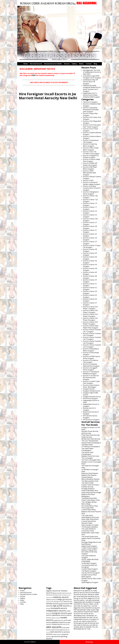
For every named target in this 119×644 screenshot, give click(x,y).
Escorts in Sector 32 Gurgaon (90, 235)
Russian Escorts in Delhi (53, 64)
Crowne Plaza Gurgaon (90, 569)
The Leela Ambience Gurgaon (89, 557)
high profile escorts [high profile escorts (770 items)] (61, 606)
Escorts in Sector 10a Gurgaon (90, 197)
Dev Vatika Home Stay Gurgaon (89, 553)
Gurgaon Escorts (89, 389)
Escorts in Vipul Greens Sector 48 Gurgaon (91, 386)
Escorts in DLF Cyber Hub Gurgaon (92, 118)
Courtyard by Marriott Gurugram (89, 566)
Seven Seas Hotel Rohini (90, 519)
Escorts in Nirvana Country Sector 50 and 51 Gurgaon (92, 188)
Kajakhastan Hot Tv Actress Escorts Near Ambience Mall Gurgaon (91, 95)
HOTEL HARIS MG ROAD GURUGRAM (90, 560)
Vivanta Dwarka (87, 477)
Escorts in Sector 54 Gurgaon (90, 292)
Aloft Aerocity (86, 433)
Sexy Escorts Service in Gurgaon (91, 413)
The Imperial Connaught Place (90, 467)
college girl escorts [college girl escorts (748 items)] (64, 599)
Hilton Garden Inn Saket (90, 525)
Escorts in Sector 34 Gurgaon (90, 239)
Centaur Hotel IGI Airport (90, 485)
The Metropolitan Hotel (90, 481)
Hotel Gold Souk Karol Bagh (91, 492)
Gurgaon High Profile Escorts (90, 394)
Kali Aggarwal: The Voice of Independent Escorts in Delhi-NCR (92, 72)
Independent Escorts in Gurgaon (91, 405)
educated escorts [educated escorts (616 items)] (59, 602)
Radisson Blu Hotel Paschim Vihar (91, 513)
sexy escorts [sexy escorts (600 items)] (66, 624)
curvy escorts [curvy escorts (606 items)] (50, 602)
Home (26, 64)
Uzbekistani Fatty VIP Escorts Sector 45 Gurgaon (90, 82)
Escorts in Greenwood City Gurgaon (91, 141)
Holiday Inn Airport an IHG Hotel (91, 428)
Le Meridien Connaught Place (90, 470)
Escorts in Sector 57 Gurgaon (90, 304)
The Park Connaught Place (91, 460)
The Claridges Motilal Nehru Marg (89, 503)
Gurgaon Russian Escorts (92, 397)
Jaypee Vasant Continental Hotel (91, 539)
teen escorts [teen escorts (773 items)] (56, 632)
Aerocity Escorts (36, 64)
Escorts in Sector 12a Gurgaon (90, 200)
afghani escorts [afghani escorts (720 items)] (52, 591)
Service (67, 64)
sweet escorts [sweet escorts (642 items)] (55, 630)
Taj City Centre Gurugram (91, 573)
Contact (89, 64)
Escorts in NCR (88, 180)
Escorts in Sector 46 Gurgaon (90, 277)
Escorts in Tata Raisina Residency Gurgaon (91, 373)
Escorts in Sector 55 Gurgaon (90, 296)
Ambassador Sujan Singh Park (90, 534)
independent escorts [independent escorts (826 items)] (56, 611)
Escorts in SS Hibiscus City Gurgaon (91, 361)
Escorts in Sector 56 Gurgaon (90, 300)
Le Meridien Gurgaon (89, 563)
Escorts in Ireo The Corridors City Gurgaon (91, 153)
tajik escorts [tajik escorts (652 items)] (64, 630)
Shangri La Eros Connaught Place (91, 463)
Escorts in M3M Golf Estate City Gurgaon (90, 164)
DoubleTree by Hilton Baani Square (89, 576)
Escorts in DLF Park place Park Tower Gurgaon (92, 126)
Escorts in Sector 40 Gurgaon (90, 258)
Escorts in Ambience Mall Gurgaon (92, 105)
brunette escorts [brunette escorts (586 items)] (66, 595)
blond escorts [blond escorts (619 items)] (50, 595)
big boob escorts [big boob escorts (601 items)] (67, 593)
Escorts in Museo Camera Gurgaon (92, 178)
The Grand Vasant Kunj (90, 536)
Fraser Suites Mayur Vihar (91, 500)
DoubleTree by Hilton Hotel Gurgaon (91, 579)
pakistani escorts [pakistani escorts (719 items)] (58, 622)
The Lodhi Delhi (87, 515)
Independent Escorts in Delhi (91, 401)
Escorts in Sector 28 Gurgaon (90, 227)
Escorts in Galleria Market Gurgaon (92, 134)
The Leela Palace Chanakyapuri (87, 449)
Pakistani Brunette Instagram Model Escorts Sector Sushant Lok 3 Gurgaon (92, 88)
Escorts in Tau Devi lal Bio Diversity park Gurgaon (91, 377)
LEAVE (33, 75)
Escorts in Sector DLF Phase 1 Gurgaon (90, 308)
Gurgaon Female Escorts (92, 391)
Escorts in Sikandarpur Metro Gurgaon (91, 350)
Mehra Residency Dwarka (90, 479)
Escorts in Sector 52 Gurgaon (90, 289)
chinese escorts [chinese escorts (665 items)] (51, 600)
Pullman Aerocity (87, 487)
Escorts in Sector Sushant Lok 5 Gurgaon (92, 346)
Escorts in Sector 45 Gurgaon (90, 273)
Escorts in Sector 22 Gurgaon (90, 212)
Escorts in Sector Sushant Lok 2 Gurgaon (92, 334)
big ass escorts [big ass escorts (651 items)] (57, 593)
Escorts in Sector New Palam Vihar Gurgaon (91, 327)
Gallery (74, 64)
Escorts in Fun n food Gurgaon (90, 130)
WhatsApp (89, 642)
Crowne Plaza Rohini (89, 521)
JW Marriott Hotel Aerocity (91, 439)
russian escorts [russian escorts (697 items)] (57, 624)
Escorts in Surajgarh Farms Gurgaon (90, 369)
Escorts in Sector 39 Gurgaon (90, 254)
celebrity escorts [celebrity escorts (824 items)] (61, 597)
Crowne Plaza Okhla (89, 510)
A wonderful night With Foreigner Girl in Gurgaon (92, 77)
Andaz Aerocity (87, 437)
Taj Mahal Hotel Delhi (89, 498)
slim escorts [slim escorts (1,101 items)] (54, 627)
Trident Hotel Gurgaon (90, 548)
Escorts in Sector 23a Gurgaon (90, 220)
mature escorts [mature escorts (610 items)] (56, 618)
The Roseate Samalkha (90, 527)
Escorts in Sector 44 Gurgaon (90, 269)
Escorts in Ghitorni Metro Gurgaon (92, 137)
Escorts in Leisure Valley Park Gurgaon (91, 160)
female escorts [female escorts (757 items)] (52, 604)
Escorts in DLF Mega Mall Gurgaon (92, 122)
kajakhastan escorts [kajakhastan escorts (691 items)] (59, 615)
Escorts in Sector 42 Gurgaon (90, 262)
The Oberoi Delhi (88, 483)
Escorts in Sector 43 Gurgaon (90, 266)
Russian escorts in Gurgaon (89, 409)
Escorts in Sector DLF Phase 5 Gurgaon (90, 323)
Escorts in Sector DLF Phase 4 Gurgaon (90, 319)
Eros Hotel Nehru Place (90, 506)
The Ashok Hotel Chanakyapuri (87, 453)
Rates (81, 64)
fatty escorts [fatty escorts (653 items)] (68, 601)
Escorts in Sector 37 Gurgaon (90, 243)
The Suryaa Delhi (88, 508)
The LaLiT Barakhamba (90, 441)
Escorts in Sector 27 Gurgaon (90, 223)
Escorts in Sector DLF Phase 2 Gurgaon (90, 311)
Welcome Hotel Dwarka (90, 473)
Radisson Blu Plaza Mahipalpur (88, 495)
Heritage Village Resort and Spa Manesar (91, 543)
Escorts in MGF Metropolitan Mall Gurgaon (89, 173)
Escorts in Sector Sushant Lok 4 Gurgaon (92, 342)
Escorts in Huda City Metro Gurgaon (90, 145)
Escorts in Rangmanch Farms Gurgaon (91, 193)
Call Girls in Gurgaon (90, 102)
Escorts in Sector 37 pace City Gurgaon (92, 246)
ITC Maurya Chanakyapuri (91, 447)
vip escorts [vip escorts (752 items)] (56, 636)
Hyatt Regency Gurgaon (90, 582)
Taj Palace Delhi (87, 445)
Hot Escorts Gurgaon (90, 398)
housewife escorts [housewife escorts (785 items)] (59, 608)
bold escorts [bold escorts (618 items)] (58, 595)
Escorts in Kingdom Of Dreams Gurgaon (91, 156)
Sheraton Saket (87, 523)
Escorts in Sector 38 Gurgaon (90, 250)
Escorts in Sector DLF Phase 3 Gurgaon (90, 315)
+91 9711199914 (30, 642)
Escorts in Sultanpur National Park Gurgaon (91, 365)
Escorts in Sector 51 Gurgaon (90, 285)
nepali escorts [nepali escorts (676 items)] (58, 620)
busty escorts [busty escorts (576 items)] (49, 598)
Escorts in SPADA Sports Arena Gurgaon (92, 357)
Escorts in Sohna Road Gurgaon (91, 354)
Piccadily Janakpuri (88, 489)
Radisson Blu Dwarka (89, 475)
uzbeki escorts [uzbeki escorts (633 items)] (57, 634)
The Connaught (87, 458)
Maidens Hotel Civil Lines (90, 456)
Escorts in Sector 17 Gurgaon (90, 208)
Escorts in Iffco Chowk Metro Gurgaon (91, 149)
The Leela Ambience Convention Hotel (89, 530)
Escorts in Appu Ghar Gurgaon (90, 114)
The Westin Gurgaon (89, 571)
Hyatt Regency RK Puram (90, 517)
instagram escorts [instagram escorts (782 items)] (59, 613)
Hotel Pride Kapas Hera (90, 491)
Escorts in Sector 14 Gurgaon (90, 204)
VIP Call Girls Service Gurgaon (90, 417)
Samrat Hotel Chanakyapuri (91, 443)
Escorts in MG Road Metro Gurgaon (90, 168)
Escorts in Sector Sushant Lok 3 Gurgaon (92, 338)
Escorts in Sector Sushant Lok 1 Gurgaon (92, 331)
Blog (95, 64)
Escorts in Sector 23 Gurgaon (90, 216)
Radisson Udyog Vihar (89, 550)
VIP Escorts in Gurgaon (91, 420)
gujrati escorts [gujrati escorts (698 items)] (64, 604)
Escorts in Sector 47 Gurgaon (90, 281)
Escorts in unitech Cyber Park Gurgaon (91, 382)
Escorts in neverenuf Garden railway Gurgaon (92, 183)
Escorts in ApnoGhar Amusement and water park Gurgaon (91, 110)
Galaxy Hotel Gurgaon (89, 546)
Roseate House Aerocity (90, 431)
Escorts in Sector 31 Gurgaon (90, 231)
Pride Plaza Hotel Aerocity (91, 435)
